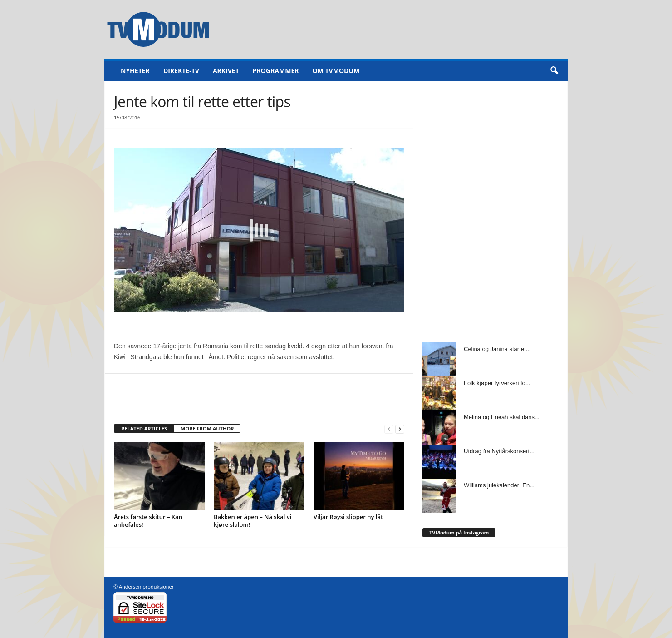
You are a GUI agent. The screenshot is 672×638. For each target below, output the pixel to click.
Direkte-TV (181, 71)
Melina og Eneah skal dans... (502, 417)
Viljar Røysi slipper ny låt (348, 517)
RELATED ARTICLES (144, 428)
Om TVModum (336, 71)
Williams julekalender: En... (499, 485)
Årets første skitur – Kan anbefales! (148, 521)
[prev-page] (389, 429)
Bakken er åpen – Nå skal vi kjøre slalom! (253, 521)
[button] (554, 71)
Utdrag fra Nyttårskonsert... (499, 451)
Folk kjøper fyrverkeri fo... (497, 383)
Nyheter (135, 71)
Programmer (276, 71)
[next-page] (400, 429)
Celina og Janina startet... (497, 349)
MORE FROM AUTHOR (207, 428)
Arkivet (226, 71)
